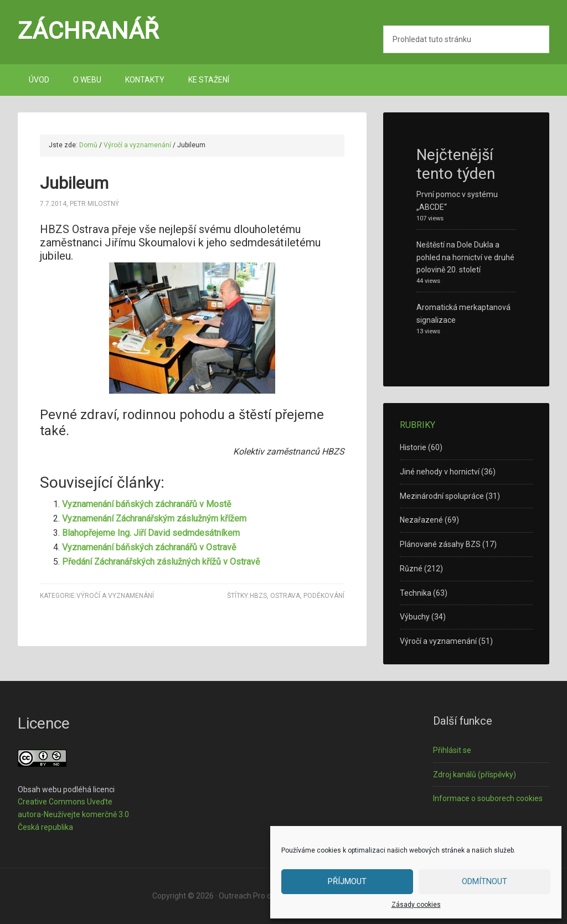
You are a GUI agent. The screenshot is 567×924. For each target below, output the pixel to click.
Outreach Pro (242, 896)
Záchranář (88, 30)
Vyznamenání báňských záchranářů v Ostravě (149, 547)
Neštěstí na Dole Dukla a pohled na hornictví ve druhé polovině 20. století (465, 257)
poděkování (324, 596)
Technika (416, 593)
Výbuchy (415, 617)
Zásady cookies (416, 905)
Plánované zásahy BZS (440, 544)
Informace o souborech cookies (488, 798)
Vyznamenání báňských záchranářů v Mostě (146, 504)
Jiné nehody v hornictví (440, 472)
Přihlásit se (452, 750)
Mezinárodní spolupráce (442, 496)
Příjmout (347, 881)
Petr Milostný (94, 204)
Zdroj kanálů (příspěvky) (475, 775)
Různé (411, 569)
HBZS (258, 596)
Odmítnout (484, 881)
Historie (413, 447)
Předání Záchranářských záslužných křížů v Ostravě (161, 562)
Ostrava (285, 596)
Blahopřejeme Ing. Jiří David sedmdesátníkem (151, 533)
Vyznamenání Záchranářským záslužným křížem (154, 518)
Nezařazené (421, 520)
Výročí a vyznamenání (115, 596)
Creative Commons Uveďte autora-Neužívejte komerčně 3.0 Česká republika (73, 814)
